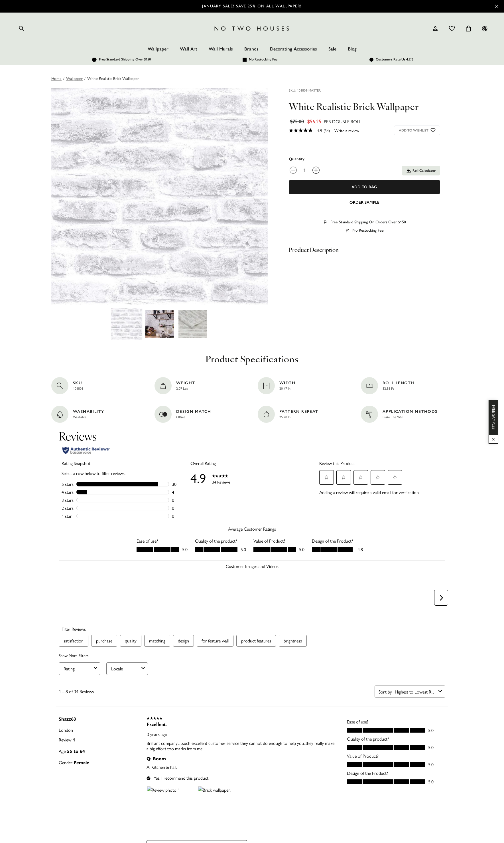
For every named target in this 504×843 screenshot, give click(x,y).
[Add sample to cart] (364, 202)
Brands (251, 49)
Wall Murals (221, 49)
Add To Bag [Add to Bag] (364, 187)
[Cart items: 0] (468, 29)
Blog (352, 49)
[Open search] (22, 29)
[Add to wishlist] (433, 130)
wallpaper (74, 78)
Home (56, 78)
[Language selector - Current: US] (485, 29)
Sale (332, 49)
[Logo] (252, 29)
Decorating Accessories (293, 49)
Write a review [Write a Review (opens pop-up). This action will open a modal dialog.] (347, 130)
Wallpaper (158, 49)
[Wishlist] (452, 29)
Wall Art (189, 49)
